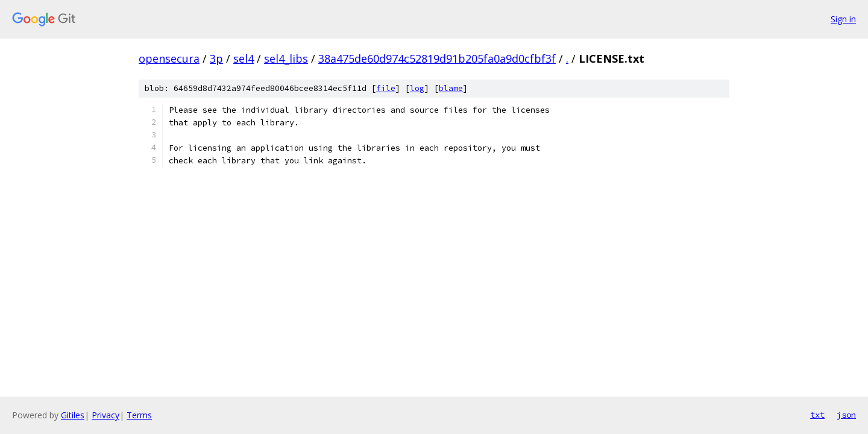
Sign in (843, 19)
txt (817, 415)
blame (451, 88)
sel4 (244, 58)
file (386, 88)
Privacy (105, 415)
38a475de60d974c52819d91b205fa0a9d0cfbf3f (437, 58)
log (417, 88)
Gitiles (73, 415)
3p (216, 58)
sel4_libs (286, 58)
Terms (139, 415)
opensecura (169, 58)
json (846, 415)
